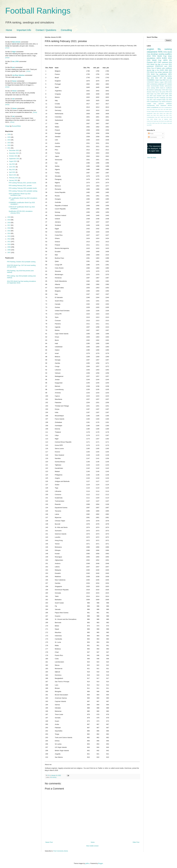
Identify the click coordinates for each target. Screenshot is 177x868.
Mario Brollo (16, 42)
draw (170, 56)
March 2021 (13, 175)
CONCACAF (159, 66)
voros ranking (151, 88)
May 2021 (12, 170)
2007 (9, 253)
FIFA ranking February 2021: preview (20, 186)
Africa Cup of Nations (154, 68)
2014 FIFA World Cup (157, 56)
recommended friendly (157, 86)
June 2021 (13, 167)
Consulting (66, 30)
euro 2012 (168, 64)
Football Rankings (38, 11)
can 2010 (150, 96)
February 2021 (14, 178)
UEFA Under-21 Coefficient (164, 88)
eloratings (154, 54)
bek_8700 (15, 62)
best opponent (159, 104)
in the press (162, 92)
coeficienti (165, 62)
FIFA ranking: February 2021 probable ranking (23, 191)
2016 (9, 228)
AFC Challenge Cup (162, 98)
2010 (9, 244)
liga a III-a (156, 70)
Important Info (24, 30)
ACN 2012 (155, 78)
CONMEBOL (151, 80)
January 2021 (14, 180)
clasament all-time (166, 105)
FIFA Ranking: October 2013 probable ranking (21, 262)
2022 (9, 145)
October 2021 (14, 156)
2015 (9, 231)
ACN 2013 (165, 90)
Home (9, 30)
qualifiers (168, 54)
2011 (9, 242)
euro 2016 (168, 66)
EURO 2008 (164, 70)
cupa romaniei (157, 96)
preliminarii (150, 66)
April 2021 (12, 172)
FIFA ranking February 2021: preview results (22, 183)
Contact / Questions (46, 30)
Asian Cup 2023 (167, 100)
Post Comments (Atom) (61, 851)
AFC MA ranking (166, 78)
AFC (155, 62)
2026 (9, 134)
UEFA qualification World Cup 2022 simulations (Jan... (20, 195)
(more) (7, 48)
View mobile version (92, 846)
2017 (9, 225)
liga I (160, 90)
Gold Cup (155, 92)
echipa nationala (163, 72)
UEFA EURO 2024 (166, 94)
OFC (166, 84)
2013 (9, 236)
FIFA (167, 92)
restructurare (168, 86)
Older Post (136, 842)
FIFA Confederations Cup (154, 102)
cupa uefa (165, 96)
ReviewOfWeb (16, 126)
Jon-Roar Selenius (18, 75)
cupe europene (157, 100)
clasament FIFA (155, 52)
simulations (151, 58)
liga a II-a (161, 64)
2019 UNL (169, 80)
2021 (9, 148)
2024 (9, 140)
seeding (161, 54)
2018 (9, 223)
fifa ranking (53, 777)
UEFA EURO (162, 58)
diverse (149, 70)
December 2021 (14, 150)
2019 (9, 220)
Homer (14, 81)
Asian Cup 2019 (160, 80)
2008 (9, 250)
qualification (163, 74)
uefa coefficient (167, 68)
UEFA (165, 60)
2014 (9, 233)
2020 (9, 217)
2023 (9, 143)
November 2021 (14, 153)
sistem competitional (153, 107)
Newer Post (49, 842)
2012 (9, 239)
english (150, 49)
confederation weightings (157, 84)
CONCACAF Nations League (155, 82)
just (13, 67)
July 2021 (12, 164)
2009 (9, 247)
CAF (159, 62)
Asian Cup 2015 (155, 94)
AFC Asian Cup (162, 76)
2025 (9, 137)
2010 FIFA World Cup (159, 59)
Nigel (14, 52)
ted (13, 99)
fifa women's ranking (153, 90)
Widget (8, 126)
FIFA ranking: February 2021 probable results (23, 188)
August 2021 (13, 161)
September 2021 (14, 159)
